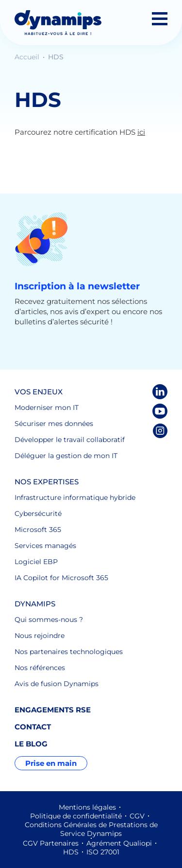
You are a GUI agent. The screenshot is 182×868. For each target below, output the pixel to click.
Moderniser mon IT (47, 407)
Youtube (160, 411)
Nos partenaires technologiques (69, 652)
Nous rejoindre (40, 636)
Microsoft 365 (38, 530)
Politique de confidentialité (76, 816)
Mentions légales (87, 807)
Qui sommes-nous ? (49, 620)
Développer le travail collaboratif (70, 440)
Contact (33, 727)
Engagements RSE (53, 710)
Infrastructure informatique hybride (75, 497)
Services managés (45, 546)
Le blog (31, 744)
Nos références (40, 668)
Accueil (28, 57)
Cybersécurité (38, 514)
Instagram (160, 431)
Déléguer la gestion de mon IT (66, 456)
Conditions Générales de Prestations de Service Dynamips (91, 829)
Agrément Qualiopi (119, 843)
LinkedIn (160, 392)
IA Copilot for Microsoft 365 (61, 578)
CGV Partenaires (51, 843)
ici (141, 132)
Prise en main (51, 763)
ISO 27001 (103, 852)
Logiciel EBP (36, 562)
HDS (71, 852)
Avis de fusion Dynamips (57, 684)
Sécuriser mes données (54, 424)
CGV (137, 816)
